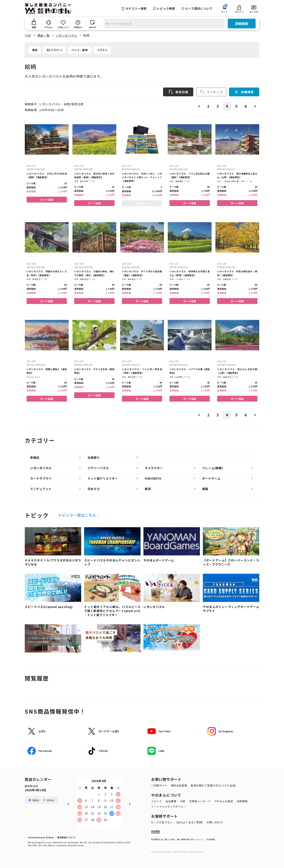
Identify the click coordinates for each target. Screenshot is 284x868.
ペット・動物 (80, 50)
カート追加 (47, 200)
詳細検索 (242, 23)
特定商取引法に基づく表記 (163, 839)
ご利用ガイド (159, 785)
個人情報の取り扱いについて (190, 839)
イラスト (102, 50)
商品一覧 (44, 35)
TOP (28, 35)
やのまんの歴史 (224, 801)
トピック (157, 801)
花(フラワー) (54, 50)
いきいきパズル (66, 35)
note (156, 831)
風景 (35, 50)
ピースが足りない (162, 822)
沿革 (183, 801)
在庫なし (142, 203)
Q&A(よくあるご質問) (190, 822)
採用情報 (242, 801)
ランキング (211, 92)
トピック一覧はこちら (77, 515)
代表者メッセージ (200, 801)
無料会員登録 (179, 785)
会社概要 (171, 801)
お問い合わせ (215, 822)
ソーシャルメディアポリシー (169, 806)
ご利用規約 (210, 839)
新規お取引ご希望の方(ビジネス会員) (213, 785)
